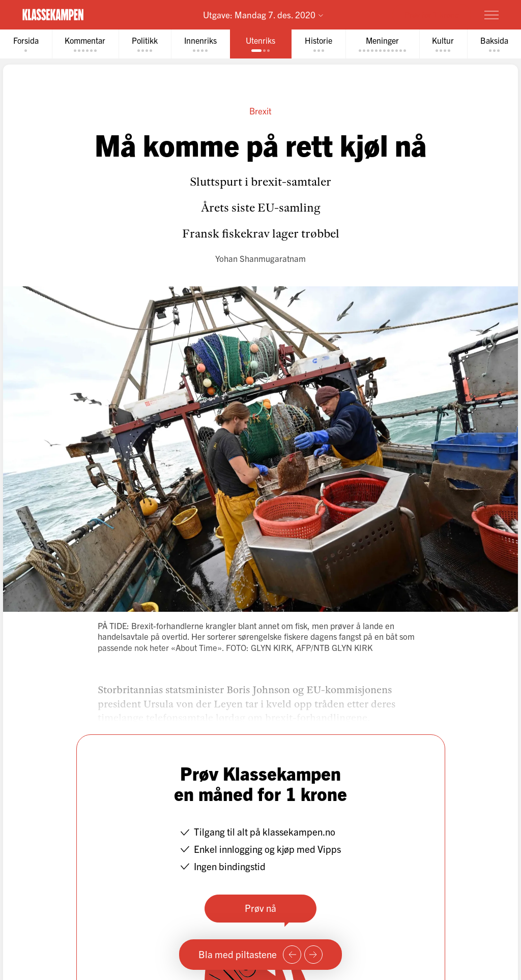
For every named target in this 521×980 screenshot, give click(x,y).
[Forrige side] (292, 955)
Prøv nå (260, 908)
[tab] (26, 44)
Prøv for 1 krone (432, 14)
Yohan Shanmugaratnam (260, 258)
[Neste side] (313, 955)
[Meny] (491, 15)
